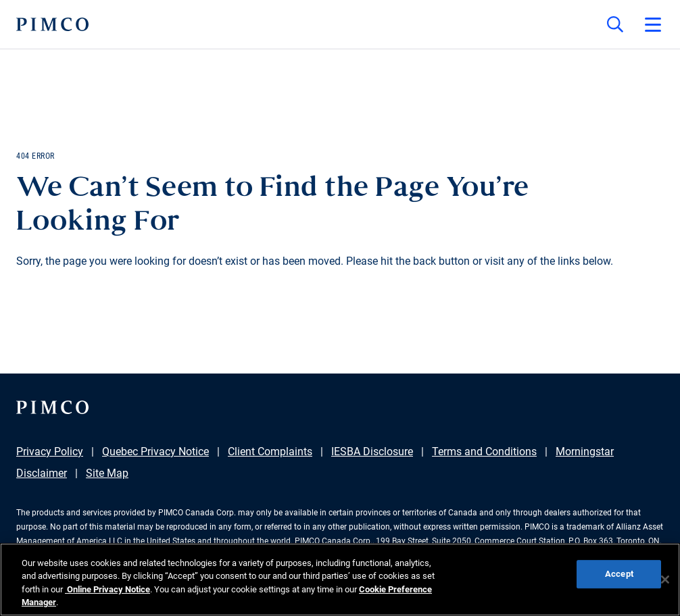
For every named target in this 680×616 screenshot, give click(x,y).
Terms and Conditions (484, 452)
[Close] (665, 580)
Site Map (107, 473)
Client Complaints (270, 452)
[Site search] (615, 24)
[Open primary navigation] (653, 24)
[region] (340, 580)
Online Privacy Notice (107, 589)
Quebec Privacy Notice (155, 452)
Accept (619, 574)
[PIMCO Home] (52, 24)
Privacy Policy (50, 452)
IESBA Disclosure (372, 452)
